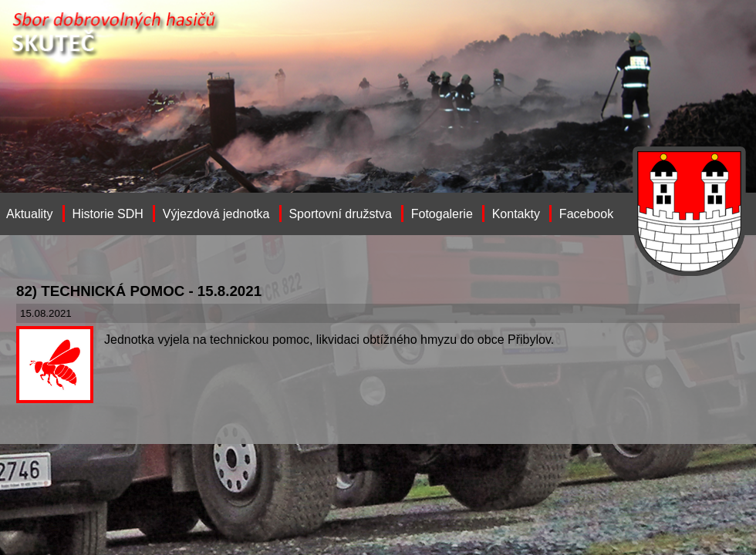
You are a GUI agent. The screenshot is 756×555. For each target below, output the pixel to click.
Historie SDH (107, 214)
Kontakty (516, 214)
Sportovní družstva (340, 214)
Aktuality (29, 214)
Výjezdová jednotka (216, 214)
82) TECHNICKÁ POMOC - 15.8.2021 (139, 291)
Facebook (586, 214)
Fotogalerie (442, 214)
